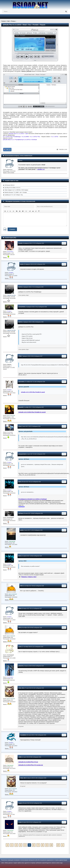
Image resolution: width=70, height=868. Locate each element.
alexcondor (21, 382)
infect (20, 426)
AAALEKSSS (22, 307)
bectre (22, 264)
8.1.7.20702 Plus (35, 137)
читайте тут (41, 169)
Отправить (12, 229)
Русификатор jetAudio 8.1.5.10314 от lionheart (33, 499)
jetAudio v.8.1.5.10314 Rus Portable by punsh (33, 392)
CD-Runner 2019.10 (10, 185)
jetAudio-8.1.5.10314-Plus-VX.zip (28, 762)
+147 (7, 150)
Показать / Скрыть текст (29, 577)
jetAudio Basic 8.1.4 (9, 140)
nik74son (21, 513)
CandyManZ (23, 735)
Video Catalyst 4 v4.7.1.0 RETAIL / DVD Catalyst (16, 190)
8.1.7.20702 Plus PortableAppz (12, 137)
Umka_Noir (21, 688)
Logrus (20, 803)
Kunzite (20, 243)
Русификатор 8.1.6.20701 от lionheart (26, 140)
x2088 (20, 757)
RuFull (20, 287)
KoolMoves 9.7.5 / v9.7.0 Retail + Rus (14, 195)
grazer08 (21, 407)
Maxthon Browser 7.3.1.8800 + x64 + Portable (16, 192)
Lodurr (20, 822)
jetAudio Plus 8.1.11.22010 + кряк (18, 134)
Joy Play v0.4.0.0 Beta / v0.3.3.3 (12, 188)
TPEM (20, 356)
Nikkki (20, 608)
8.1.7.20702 (55, 137)
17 (58, 845)
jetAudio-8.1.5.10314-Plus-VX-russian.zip (31, 765)
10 (51, 845)
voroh (20, 647)
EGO (21, 586)
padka (22, 530)
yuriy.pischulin (22, 454)
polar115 (21, 666)
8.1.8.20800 (26, 137)
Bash (20, 482)
